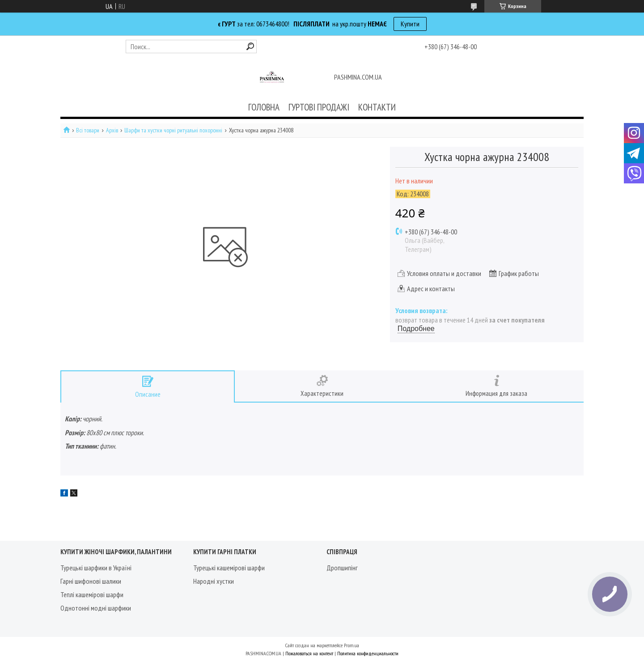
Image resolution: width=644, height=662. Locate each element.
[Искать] (250, 46)
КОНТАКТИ (377, 107)
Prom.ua (352, 645)
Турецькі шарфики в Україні (96, 568)
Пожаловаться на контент (309, 653)
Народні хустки (214, 581)
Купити (410, 24)
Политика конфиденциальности (368, 653)
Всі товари (88, 130)
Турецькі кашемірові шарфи (229, 568)
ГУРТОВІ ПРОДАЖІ (319, 107)
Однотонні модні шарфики (96, 608)
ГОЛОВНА (264, 107)
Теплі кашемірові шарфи (92, 594)
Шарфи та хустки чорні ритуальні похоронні (173, 130)
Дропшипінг (342, 568)
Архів (112, 130)
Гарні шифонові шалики (91, 581)
